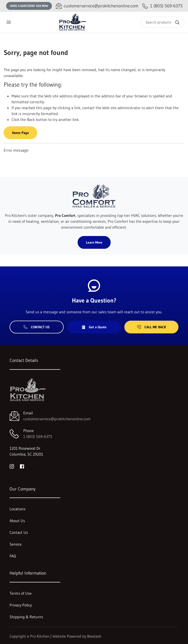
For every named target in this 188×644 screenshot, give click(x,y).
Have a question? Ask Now (29, 6)
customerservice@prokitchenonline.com (57, 419)
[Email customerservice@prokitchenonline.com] (97, 6)
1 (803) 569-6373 (38, 436)
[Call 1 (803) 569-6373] (162, 6)
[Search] (162, 22)
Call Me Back (152, 327)
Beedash (94, 636)
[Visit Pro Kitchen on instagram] (12, 466)
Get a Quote (94, 327)
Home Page (20, 133)
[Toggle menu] (9, 22)
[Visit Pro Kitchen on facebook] (22, 466)
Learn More (94, 242)
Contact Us (37, 327)
